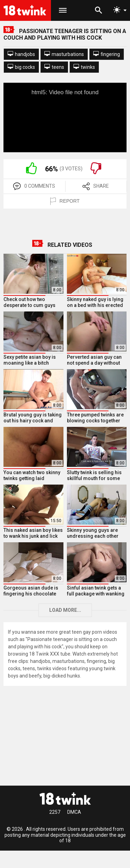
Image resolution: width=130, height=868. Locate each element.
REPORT (65, 201)
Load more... (65, 610)
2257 (55, 812)
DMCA (74, 812)
